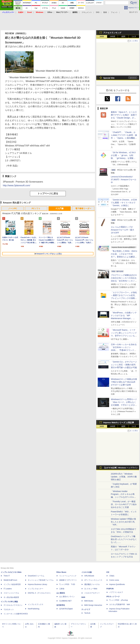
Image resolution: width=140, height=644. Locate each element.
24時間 (112, 37)
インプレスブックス (36, 604)
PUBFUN (110, 589)
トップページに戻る (48, 193)
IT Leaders (8, 589)
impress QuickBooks (117, 584)
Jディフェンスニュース (93, 580)
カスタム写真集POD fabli (120, 604)
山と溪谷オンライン (67, 597)
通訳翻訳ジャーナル (92, 584)
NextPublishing (34, 609)
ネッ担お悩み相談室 (11, 597)
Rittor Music (61, 572)
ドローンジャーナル (11, 593)
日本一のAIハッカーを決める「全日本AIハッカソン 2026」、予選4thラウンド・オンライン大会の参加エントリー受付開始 (124, 350)
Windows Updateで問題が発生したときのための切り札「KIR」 (123, 522)
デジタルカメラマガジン (13, 605)
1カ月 (134, 37)
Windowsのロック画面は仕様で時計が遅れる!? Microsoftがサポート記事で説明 (124, 382)
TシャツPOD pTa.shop (119, 600)
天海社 (112, 576)
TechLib (87, 613)
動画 (105, 12)
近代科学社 (61, 605)
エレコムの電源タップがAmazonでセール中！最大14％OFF (122, 230)
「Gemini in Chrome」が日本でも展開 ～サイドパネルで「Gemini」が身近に (124, 203)
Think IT (7, 576)
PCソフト (36, 208)
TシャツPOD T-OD (67, 584)
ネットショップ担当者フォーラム (41, 580)
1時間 (102, 37)
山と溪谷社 (61, 593)
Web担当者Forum (10, 580)
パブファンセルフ (116, 592)
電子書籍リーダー (83, 208)
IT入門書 (60, 208)
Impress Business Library (37, 584)
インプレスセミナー (36, 589)
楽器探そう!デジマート (68, 580)
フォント (114, 12)
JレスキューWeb (91, 589)
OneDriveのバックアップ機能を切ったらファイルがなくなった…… (124, 539)
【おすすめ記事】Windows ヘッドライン (120, 468)
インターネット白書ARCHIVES (16, 614)
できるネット (9, 609)
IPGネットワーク (113, 597)
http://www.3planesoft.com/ (16, 185)
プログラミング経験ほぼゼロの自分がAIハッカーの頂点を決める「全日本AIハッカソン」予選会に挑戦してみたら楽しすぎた (124, 281)
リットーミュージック (68, 576)
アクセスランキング (112, 33)
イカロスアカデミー (92, 593)
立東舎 (62, 589)
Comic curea (114, 580)
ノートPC (12, 208)
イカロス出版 (87, 572)
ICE (108, 572)
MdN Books (89, 601)
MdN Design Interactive (93, 605)
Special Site (109, 78)
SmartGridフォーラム (36, 576)
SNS (98, 12)
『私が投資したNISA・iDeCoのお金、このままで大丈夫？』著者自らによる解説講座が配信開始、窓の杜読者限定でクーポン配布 (124, 257)
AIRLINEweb (89, 576)
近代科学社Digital (66, 609)
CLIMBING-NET (65, 601)
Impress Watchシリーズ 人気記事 (119, 423)
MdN (83, 597)
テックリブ (86, 609)
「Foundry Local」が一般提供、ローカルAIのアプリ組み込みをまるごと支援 (124, 504)
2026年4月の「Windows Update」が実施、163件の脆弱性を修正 (124, 477)
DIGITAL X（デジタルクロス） (40, 593)
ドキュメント (87, 12)
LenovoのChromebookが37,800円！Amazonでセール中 (124, 180)
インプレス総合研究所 (12, 584)
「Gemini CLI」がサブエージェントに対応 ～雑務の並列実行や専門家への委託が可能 (124, 365)
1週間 (123, 37)
